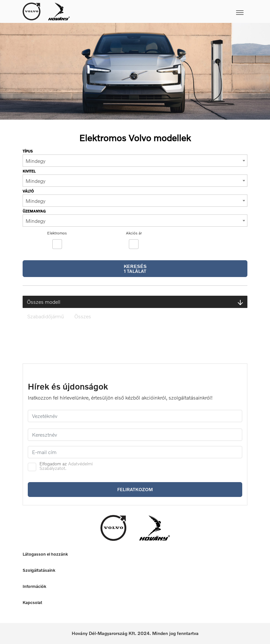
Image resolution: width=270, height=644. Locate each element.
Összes (83, 316)
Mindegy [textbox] (36, 161)
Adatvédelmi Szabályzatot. (66, 466)
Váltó (28, 191)
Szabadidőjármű (46, 316)
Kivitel (29, 171)
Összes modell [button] (135, 302)
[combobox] (135, 161)
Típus (28, 151)
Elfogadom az (66, 466)
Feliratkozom (135, 489)
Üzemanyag (34, 211)
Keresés (135, 268)
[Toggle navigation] (159, 11)
